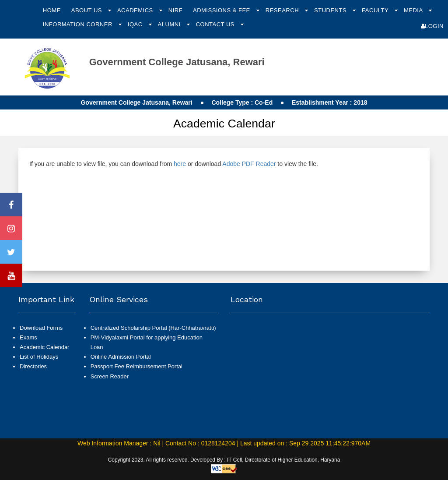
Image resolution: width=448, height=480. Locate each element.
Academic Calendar (44, 347)
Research (283, 10)
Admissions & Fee (222, 10)
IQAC (136, 24)
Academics (136, 10)
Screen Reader (110, 376)
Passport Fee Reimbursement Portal (136, 366)
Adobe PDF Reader (249, 164)
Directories (33, 366)
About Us (87, 10)
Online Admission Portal (121, 357)
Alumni (170, 24)
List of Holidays (39, 357)
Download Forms (41, 328)
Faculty (376, 10)
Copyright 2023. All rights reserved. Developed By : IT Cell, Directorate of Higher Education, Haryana (224, 460)
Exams (28, 337)
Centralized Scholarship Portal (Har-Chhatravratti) (153, 328)
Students (331, 10)
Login (432, 26)
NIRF (175, 10)
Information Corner (79, 24)
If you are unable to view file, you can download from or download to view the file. (174, 164)
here (180, 164)
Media (414, 10)
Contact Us (216, 24)
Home (52, 10)
